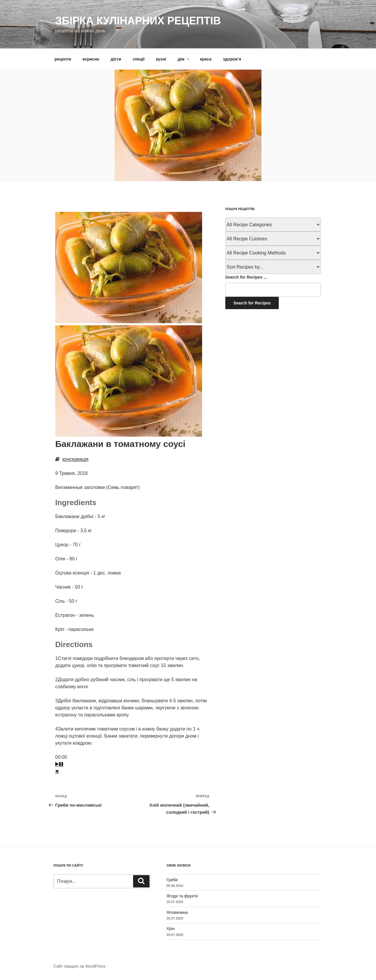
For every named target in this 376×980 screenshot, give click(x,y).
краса (206, 59)
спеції (138, 59)
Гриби (172, 880)
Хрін (171, 929)
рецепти (63, 59)
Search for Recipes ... (246, 277)
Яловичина (177, 912)
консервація (75, 459)
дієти (116, 59)
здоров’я (232, 59)
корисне (91, 59)
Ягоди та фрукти (182, 896)
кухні (161, 59)
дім (184, 59)
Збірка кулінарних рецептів (138, 21)
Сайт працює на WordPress (79, 966)
